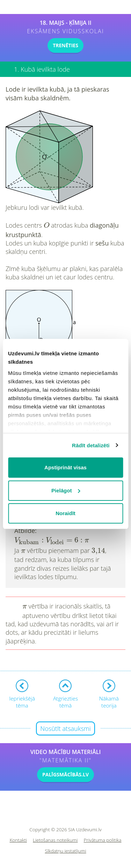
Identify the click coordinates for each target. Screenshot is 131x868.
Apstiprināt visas (65, 467)
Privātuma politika (103, 840)
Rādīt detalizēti (91, 445)
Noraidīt (65, 513)
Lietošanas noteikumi (55, 840)
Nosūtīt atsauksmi (65, 728)
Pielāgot (66, 490)
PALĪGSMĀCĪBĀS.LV (65, 774)
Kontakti (19, 840)
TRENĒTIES (65, 45)
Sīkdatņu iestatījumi (65, 851)
